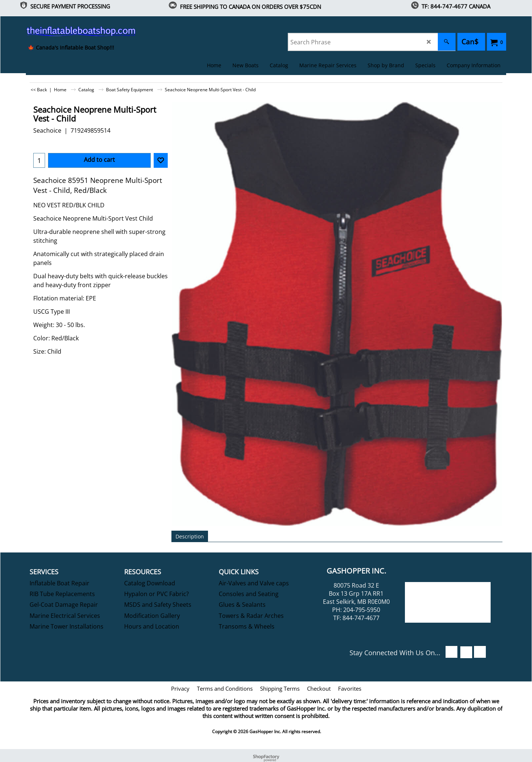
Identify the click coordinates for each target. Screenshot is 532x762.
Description (190, 536)
